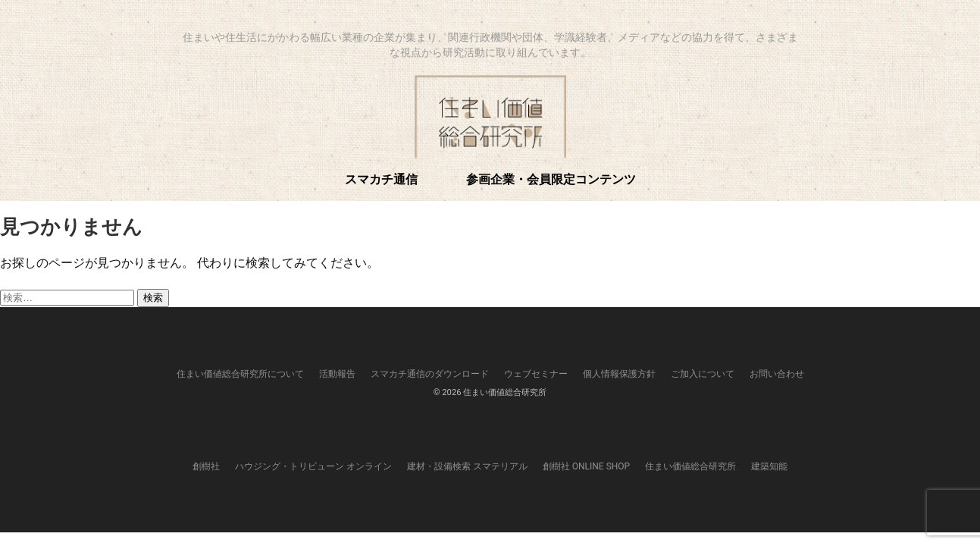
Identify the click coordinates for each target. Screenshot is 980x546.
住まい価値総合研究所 (690, 466)
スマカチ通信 (381, 179)
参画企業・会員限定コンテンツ (551, 179)
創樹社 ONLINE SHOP (586, 466)
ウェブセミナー (536, 374)
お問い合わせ (777, 374)
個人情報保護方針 (619, 374)
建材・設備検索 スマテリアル (467, 466)
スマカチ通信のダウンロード (430, 374)
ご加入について (703, 374)
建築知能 (769, 466)
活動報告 (337, 374)
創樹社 (206, 466)
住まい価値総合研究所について (240, 374)
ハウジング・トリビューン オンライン (313, 466)
